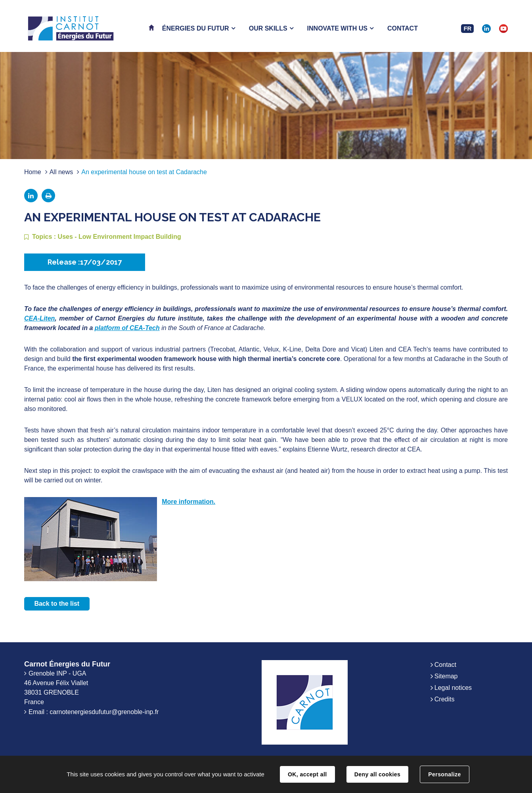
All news (61, 172)
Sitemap (446, 676)
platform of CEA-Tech (127, 328)
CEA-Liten (39, 318)
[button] (199, 28)
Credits (445, 699)
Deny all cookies (377, 774)
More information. (188, 502)
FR (467, 28)
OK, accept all (307, 774)
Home (33, 172)
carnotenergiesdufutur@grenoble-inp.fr (104, 712)
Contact (445, 665)
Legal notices (453, 688)
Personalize (444, 774)
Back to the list (57, 604)
